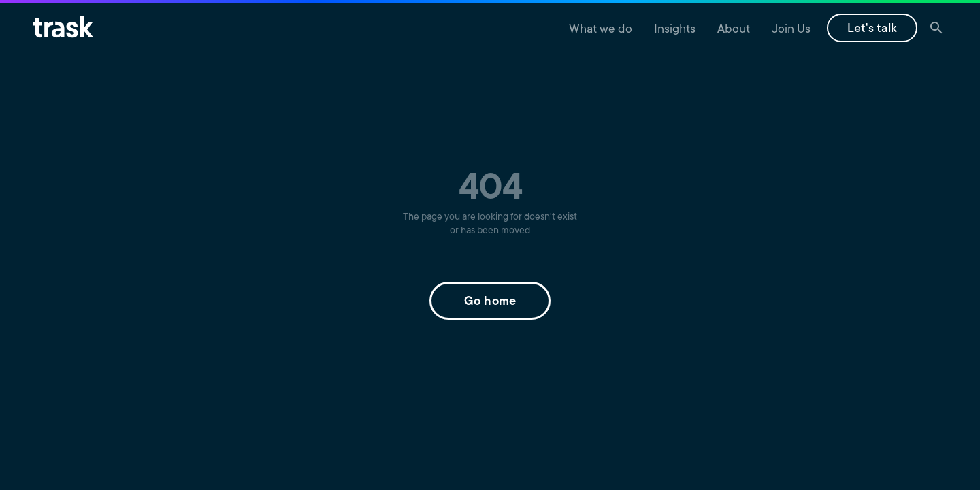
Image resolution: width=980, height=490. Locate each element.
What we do (601, 30)
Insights (675, 30)
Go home (490, 302)
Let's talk (872, 29)
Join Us (791, 30)
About (734, 30)
